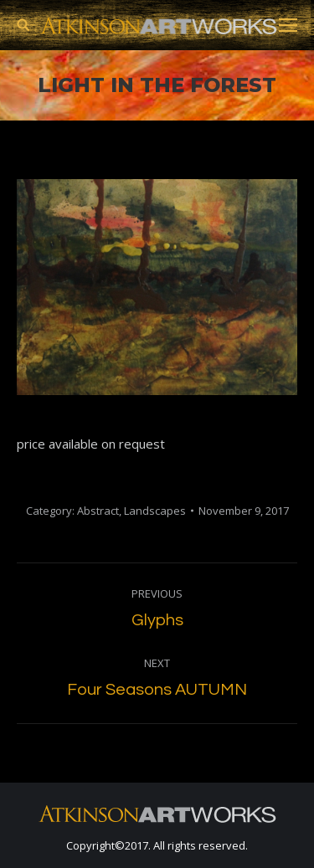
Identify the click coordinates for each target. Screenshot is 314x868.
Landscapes (155, 511)
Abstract (98, 511)
